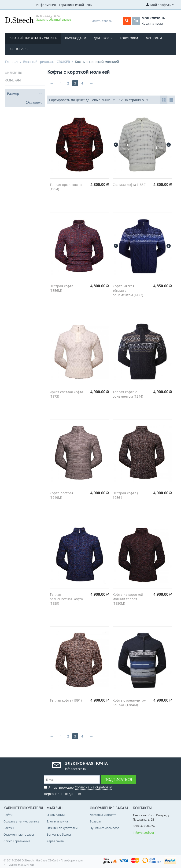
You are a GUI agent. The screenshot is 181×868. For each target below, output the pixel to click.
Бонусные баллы (59, 834)
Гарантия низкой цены (76, 5)
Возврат (96, 821)
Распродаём (76, 38)
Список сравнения (17, 841)
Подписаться (118, 780)
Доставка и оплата (103, 815)
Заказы (9, 828)
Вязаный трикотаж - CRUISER (33, 38)
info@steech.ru (143, 833)
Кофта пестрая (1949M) (62, 495)
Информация (46, 5)
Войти (8, 815)
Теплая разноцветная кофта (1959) (66, 599)
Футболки (153, 38)
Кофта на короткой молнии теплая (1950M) (128, 599)
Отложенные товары (19, 834)
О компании (56, 815)
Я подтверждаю (78, 790)
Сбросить (36, 103)
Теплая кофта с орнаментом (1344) (128, 394)
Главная (12, 62)
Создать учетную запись (21, 821)
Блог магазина (57, 821)
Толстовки (129, 38)
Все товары (18, 49)
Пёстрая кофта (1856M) (61, 288)
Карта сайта (55, 841)
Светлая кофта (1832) (129, 185)
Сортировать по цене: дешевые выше (82, 100)
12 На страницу (134, 100)
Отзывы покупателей (62, 828)
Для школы (103, 38)
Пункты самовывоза (104, 828)
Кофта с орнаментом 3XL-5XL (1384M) (129, 703)
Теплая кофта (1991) (66, 700)
